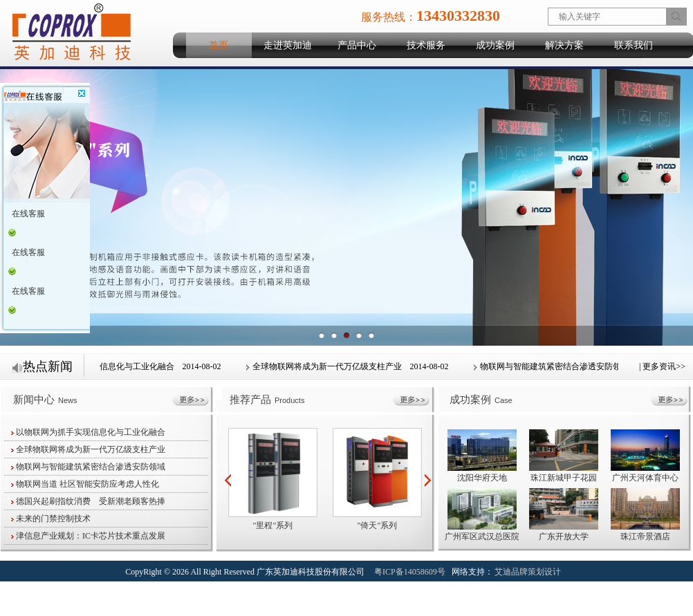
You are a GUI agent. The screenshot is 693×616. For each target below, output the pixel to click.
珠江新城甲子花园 (564, 478)
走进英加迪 (288, 45)
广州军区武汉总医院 (482, 536)
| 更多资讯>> (662, 366)
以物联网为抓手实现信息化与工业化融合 (88, 432)
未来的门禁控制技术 (51, 519)
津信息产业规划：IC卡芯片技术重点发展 (88, 536)
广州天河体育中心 (645, 478)
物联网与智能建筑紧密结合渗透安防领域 (88, 467)
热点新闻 (42, 366)
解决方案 (564, 45)
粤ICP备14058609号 (410, 572)
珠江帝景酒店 (645, 536)
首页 (219, 45)
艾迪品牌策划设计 (528, 572)
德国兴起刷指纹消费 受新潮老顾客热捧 (88, 501)
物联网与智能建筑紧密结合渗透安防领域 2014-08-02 (576, 366)
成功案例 (495, 45)
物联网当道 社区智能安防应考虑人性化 (85, 484)
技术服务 (426, 45)
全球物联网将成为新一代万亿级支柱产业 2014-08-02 (348, 366)
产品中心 (357, 45)
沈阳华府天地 (482, 478)
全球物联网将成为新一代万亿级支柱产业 (88, 449)
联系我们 (634, 45)
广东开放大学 (564, 536)
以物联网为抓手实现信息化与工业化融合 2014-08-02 (120, 366)
